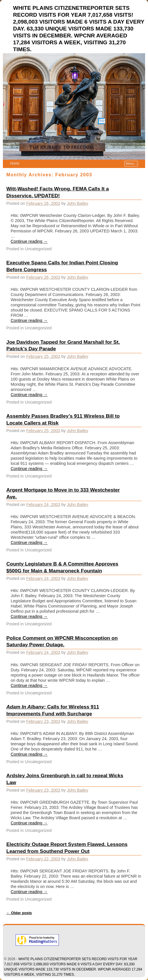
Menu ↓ (131, 164)
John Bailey (78, 203)
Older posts (19, 913)
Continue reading (29, 241)
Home (15, 163)
